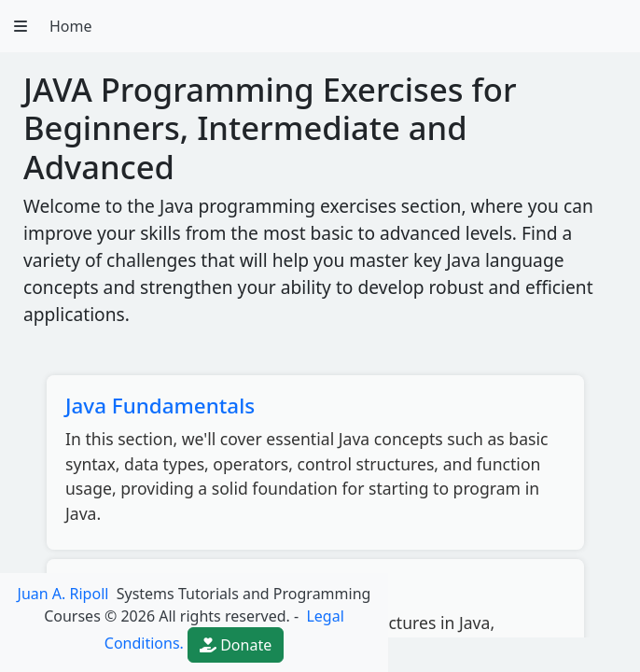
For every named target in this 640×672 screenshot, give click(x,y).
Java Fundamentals (160, 406)
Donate (236, 645)
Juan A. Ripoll (63, 594)
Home (71, 26)
